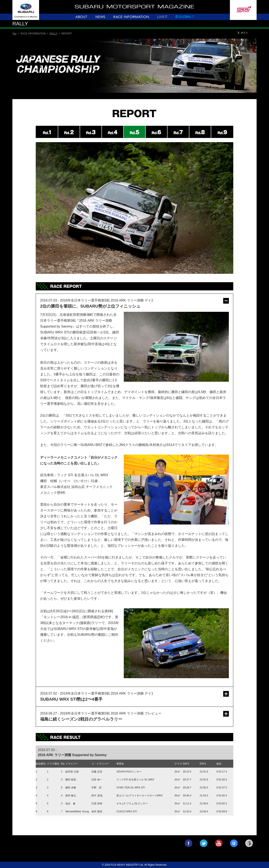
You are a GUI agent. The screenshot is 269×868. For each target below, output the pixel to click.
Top (14, 34)
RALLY (53, 34)
